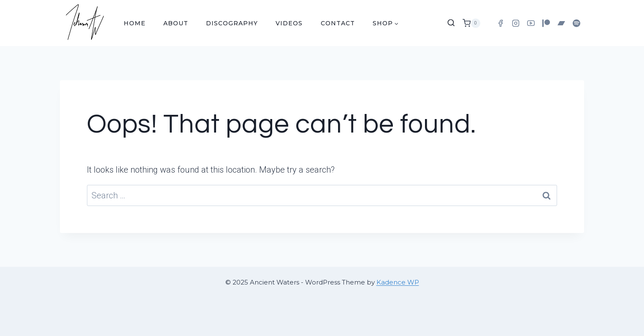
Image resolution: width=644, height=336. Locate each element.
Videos (289, 23)
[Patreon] (546, 23)
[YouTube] (531, 23)
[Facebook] (501, 23)
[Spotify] (576, 23)
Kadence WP (398, 282)
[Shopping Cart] (471, 23)
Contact (338, 23)
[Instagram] (516, 23)
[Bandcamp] (561, 23)
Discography (232, 23)
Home (135, 23)
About (176, 23)
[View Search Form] (451, 23)
